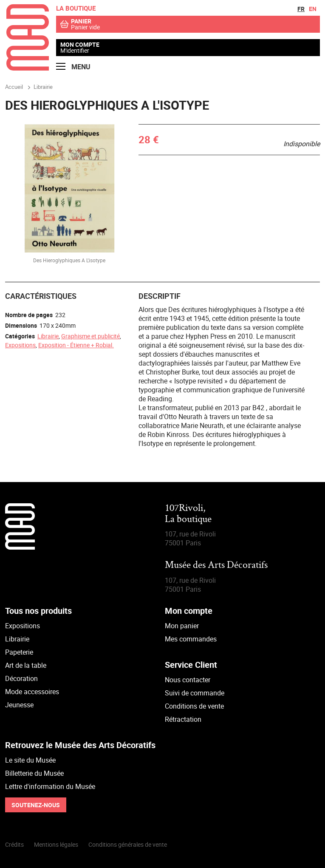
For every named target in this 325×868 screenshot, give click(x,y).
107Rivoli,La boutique (188, 514)
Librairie (48, 336)
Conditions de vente (194, 706)
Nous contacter (188, 680)
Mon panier (182, 626)
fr (301, 9)
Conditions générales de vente (128, 844)
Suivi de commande (195, 693)
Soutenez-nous (36, 805)
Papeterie (19, 652)
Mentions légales (56, 844)
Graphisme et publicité (90, 336)
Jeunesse (19, 705)
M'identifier (75, 50)
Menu (73, 67)
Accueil (14, 87)
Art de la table (26, 665)
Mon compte (80, 45)
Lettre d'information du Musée (50, 786)
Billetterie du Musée (34, 773)
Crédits (14, 844)
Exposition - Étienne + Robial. (76, 345)
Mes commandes (191, 639)
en (313, 9)
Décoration (21, 678)
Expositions (20, 345)
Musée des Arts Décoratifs (216, 566)
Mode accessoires (32, 692)
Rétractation (183, 719)
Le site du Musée (30, 760)
